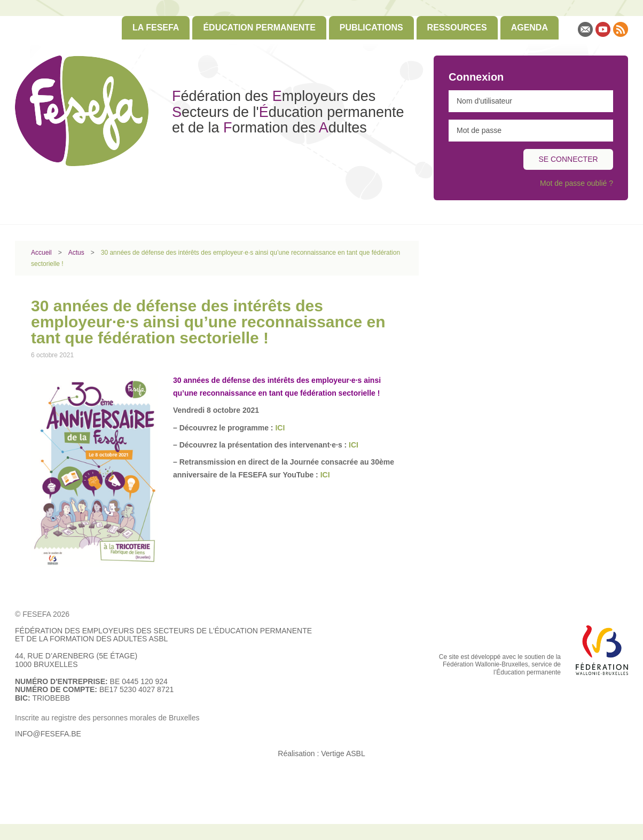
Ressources (457, 28)
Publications (371, 28)
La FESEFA (156, 28)
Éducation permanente (259, 28)
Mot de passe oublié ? (577, 183)
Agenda (530, 28)
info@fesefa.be (48, 734)
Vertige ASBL (343, 753)
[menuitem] (156, 28)
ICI (352, 445)
